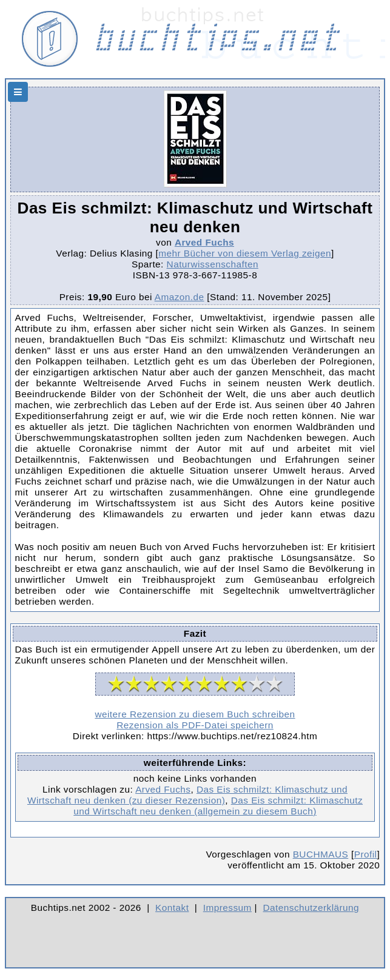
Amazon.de (180, 297)
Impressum (227, 908)
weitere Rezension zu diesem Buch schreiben (195, 714)
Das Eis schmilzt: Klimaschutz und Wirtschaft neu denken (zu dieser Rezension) (187, 795)
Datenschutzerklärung (311, 908)
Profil (366, 854)
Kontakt (172, 908)
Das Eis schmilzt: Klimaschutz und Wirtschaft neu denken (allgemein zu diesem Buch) (218, 806)
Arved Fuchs (204, 242)
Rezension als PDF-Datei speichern (195, 725)
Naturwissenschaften (213, 264)
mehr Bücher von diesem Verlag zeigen (245, 253)
